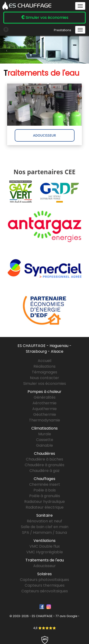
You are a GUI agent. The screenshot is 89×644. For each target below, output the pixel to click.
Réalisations (44, 366)
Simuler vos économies (45, 17)
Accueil (44, 361)
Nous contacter (44, 378)
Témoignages (44, 372)
